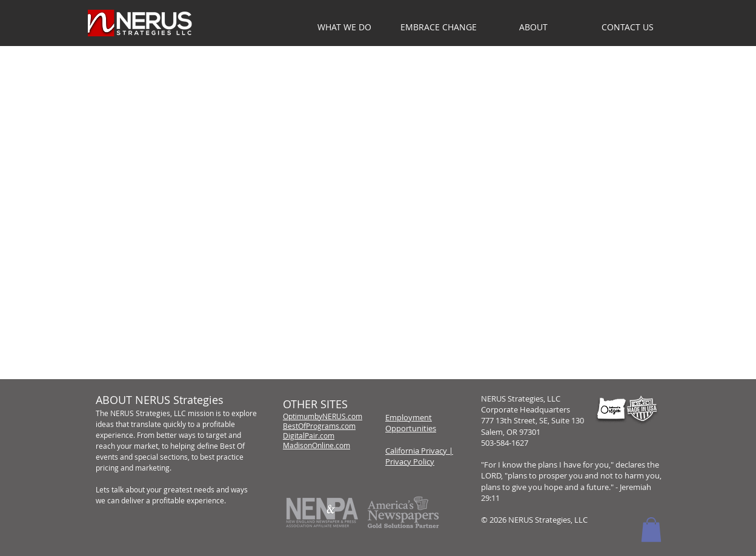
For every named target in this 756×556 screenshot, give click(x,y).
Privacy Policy (410, 462)
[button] (533, 27)
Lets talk (110, 489)
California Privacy (416, 451)
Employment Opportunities (411, 423)
